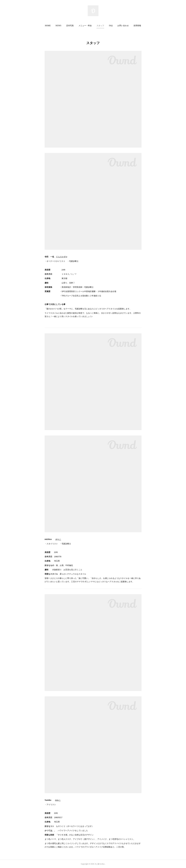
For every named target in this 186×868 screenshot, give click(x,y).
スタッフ (100, 25)
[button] (48, 26)
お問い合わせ (123, 25)
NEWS (58, 25)
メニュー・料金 (85, 25)
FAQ (111, 25)
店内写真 (70, 25)
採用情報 (137, 25)
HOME (48, 25)
